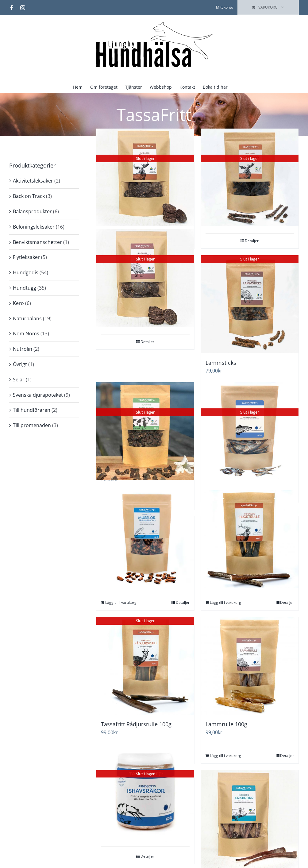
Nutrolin (23, 349)
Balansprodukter (32, 211)
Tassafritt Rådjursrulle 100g (136, 724)
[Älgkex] (145, 177)
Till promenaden (32, 425)
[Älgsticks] (250, 177)
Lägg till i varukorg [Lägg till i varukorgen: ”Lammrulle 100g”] (225, 756)
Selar (19, 380)
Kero (18, 303)
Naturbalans (27, 318)
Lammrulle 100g (226, 724)
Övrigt (20, 364)
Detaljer (252, 241)
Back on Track (29, 196)
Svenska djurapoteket (38, 395)
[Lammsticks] (250, 304)
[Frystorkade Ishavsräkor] (145, 793)
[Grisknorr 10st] (250, 819)
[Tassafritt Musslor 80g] (145, 539)
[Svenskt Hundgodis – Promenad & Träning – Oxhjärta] (145, 431)
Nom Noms (26, 334)
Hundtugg (25, 288)
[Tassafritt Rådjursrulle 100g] (145, 666)
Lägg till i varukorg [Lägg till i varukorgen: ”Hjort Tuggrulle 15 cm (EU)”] (225, 602)
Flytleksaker (26, 257)
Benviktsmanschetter (37, 242)
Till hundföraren (32, 410)
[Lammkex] (145, 278)
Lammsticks (221, 363)
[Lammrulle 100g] (250, 666)
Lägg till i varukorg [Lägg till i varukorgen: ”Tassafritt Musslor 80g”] (121, 602)
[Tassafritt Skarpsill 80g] (250, 431)
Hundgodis (26, 272)
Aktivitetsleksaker (33, 181)
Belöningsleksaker (34, 227)
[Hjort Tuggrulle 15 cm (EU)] (250, 539)
